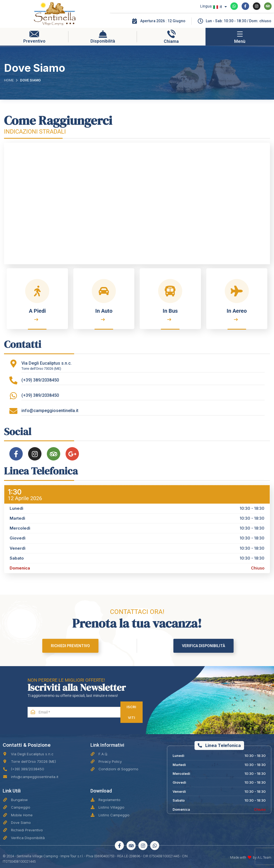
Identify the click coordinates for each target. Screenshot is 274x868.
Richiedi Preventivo (70, 646)
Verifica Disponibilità (203, 646)
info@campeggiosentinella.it (50, 411)
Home (9, 80)
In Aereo (237, 311)
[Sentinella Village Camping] (137, 203)
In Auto (104, 311)
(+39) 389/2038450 (40, 380)
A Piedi (37, 311)
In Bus (170, 311)
